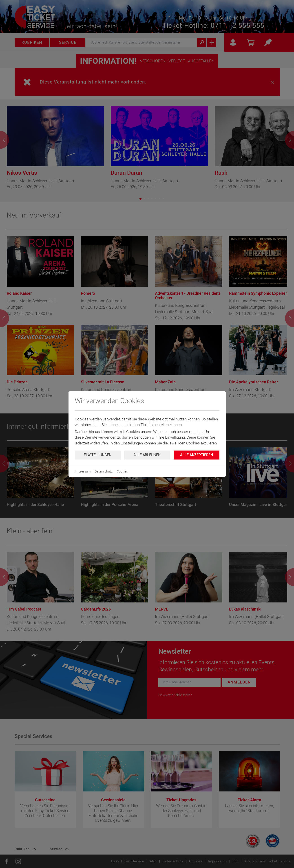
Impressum (83, 471)
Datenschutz (104, 471)
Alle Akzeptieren (197, 455)
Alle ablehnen (147, 455)
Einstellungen (98, 455)
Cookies (122, 471)
